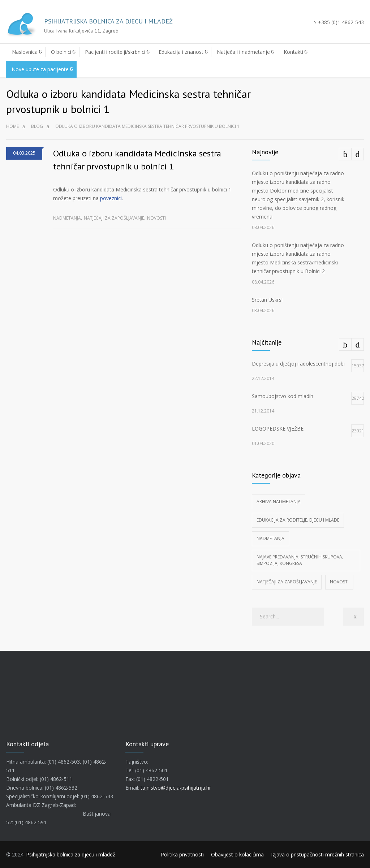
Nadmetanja (67, 218)
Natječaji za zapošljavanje (114, 218)
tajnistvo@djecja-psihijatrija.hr (176, 788)
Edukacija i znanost (181, 52)
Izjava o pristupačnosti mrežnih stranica (317, 854)
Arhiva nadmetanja (279, 502)
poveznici (111, 198)
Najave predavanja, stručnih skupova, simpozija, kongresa (300, 560)
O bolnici (61, 52)
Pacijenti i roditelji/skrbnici (115, 52)
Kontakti (293, 52)
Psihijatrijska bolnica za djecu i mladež (71, 854)
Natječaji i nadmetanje (243, 52)
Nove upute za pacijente (40, 69)
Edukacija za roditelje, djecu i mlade (298, 520)
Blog (37, 126)
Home (12, 126)
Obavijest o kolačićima (237, 854)
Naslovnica (25, 52)
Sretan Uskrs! (267, 300)
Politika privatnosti (182, 854)
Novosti (156, 218)
